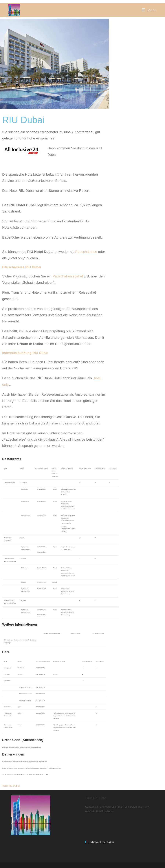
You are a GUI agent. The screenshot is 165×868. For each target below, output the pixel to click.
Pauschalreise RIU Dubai (22, 267)
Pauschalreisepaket (68, 276)
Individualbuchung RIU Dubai (25, 353)
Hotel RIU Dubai (11, 786)
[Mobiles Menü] (149, 10)
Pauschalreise (86, 252)
